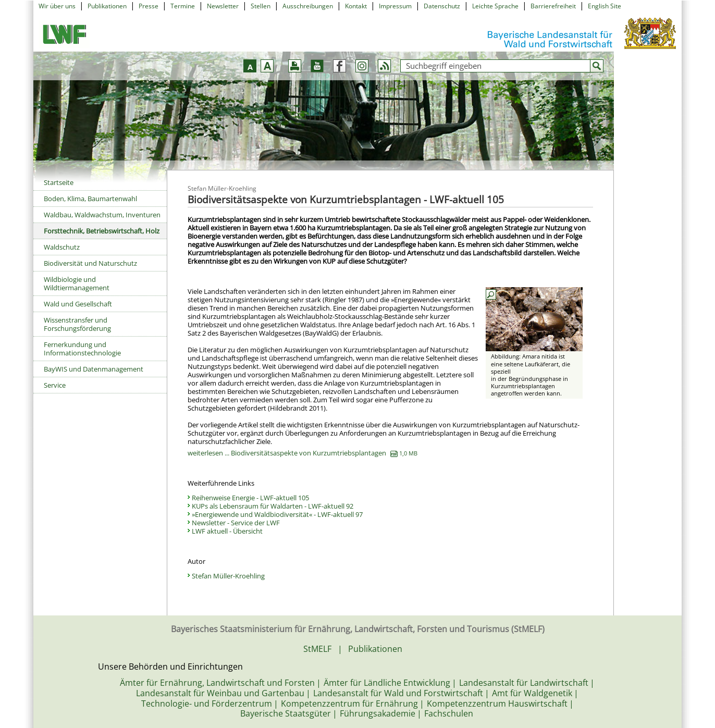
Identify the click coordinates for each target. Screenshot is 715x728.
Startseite (59, 182)
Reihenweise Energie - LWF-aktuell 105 (250, 498)
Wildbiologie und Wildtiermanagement (77, 283)
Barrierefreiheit (553, 6)
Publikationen (107, 6)
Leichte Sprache (495, 6)
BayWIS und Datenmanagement (94, 369)
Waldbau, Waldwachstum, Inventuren (102, 215)
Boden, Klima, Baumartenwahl (90, 199)
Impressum (395, 6)
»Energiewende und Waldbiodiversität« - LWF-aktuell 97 (277, 514)
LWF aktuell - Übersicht (227, 531)
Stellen (261, 6)
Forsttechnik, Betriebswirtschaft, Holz (102, 231)
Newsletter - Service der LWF (236, 523)
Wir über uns (57, 6)
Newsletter (223, 6)
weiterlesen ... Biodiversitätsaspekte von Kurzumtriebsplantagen (303, 453)
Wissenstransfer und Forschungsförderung (77, 324)
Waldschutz (62, 247)
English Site (605, 6)
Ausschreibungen (308, 6)
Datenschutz (442, 6)
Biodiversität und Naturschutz (90, 263)
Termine (183, 6)
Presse (149, 6)
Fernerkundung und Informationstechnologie (82, 349)
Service (55, 385)
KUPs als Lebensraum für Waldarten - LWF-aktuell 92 (273, 506)
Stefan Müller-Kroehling (228, 576)
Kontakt (356, 6)
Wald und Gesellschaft (78, 304)
